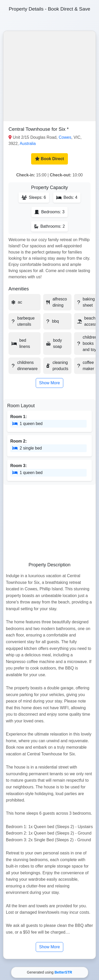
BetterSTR (63, 972)
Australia (28, 144)
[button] (49, 76)
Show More (49, 383)
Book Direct (49, 159)
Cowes (65, 137)
